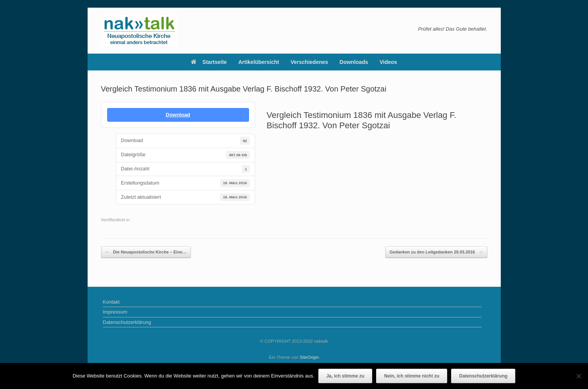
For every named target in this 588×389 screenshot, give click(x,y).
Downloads (354, 62)
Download (178, 115)
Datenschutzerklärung (127, 322)
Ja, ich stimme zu (345, 376)
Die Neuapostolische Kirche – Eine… (146, 252)
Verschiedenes (309, 62)
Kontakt (111, 302)
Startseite (209, 62)
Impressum (115, 312)
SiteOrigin (309, 357)
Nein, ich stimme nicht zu (412, 376)
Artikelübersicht (259, 62)
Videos (388, 62)
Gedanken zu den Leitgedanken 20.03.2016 (436, 252)
